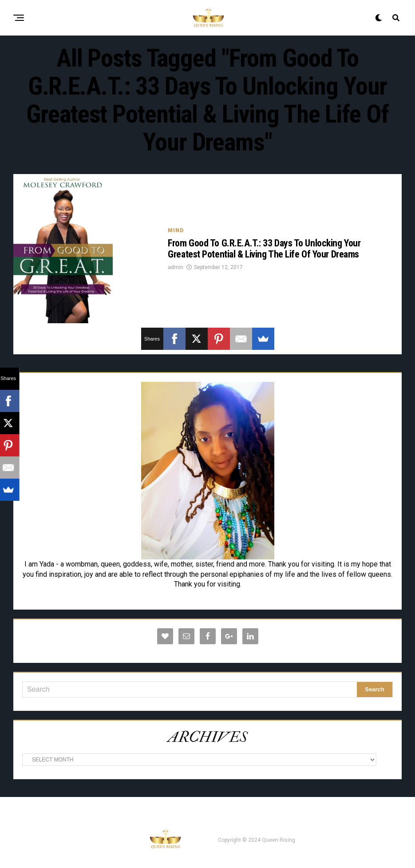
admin (176, 267)
